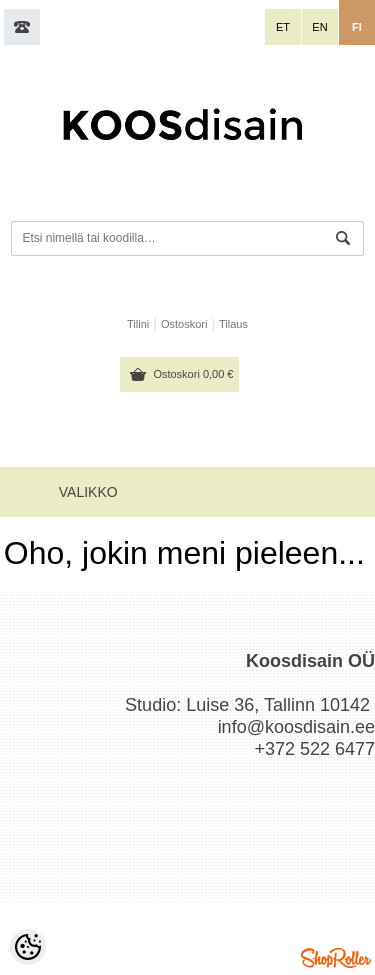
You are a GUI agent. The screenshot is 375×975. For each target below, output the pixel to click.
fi (357, 27)
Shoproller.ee (336, 958)
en (319, 27)
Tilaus (233, 324)
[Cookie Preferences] (28, 947)
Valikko (88, 492)
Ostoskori (193, 374)
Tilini (138, 324)
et (283, 27)
